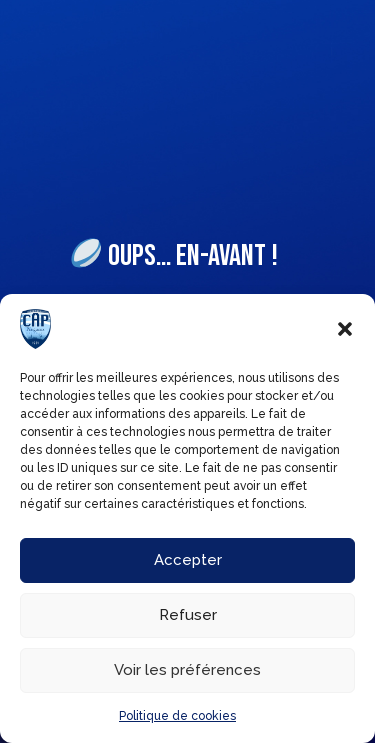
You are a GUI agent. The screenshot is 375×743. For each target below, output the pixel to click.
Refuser (188, 615)
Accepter (188, 560)
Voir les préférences (187, 670)
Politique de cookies (177, 716)
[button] (345, 329)
